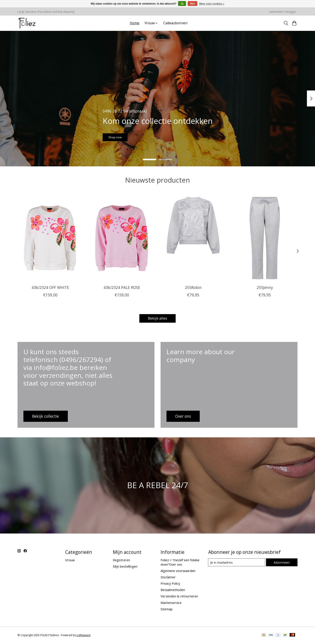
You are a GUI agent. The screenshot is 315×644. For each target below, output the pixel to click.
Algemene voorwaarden (178, 571)
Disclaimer (168, 578)
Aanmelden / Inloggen (283, 12)
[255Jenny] (265, 238)
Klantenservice (171, 603)
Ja (182, 4)
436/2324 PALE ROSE (122, 287)
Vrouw (70, 561)
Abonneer (282, 563)
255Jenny (265, 287)
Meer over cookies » (212, 4)
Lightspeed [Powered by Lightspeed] (83, 636)
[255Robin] (193, 238)
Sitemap (167, 610)
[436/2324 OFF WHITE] (50, 238)
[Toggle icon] (286, 23)
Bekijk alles (157, 319)
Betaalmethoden (173, 590)
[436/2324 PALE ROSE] (122, 238)
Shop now (121, 135)
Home (135, 23)
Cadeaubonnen (175, 23)
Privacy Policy (170, 584)
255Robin (193, 287)
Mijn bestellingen (125, 567)
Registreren (121, 561)
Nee (192, 4)
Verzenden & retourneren (179, 597)
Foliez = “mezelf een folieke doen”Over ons (180, 563)
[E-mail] (237, 563)
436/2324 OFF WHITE (50, 287)
